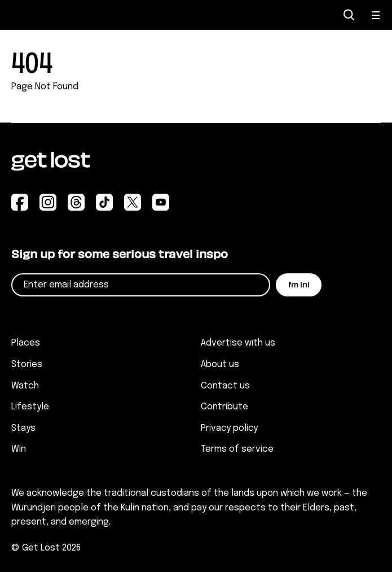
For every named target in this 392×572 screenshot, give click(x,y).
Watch (25, 386)
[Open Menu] (376, 15)
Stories (27, 364)
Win (19, 449)
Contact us (225, 386)
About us (220, 364)
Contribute (224, 407)
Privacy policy (229, 428)
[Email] (141, 285)
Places (26, 343)
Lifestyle (30, 407)
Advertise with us (238, 343)
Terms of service (237, 449)
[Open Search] (349, 15)
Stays (23, 428)
